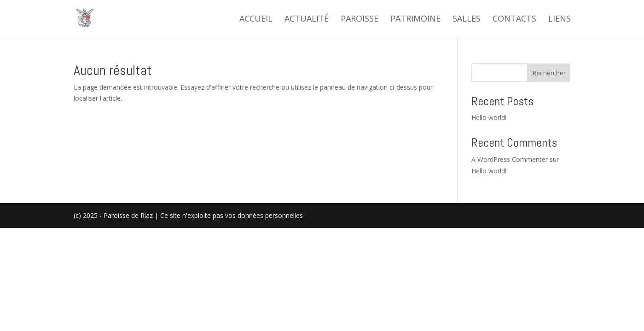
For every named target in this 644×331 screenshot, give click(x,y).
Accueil (256, 20)
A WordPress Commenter (510, 159)
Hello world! (489, 117)
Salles (467, 20)
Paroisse (360, 20)
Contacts (514, 20)
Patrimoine (415, 20)
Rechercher (549, 73)
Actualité (307, 20)
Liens (560, 20)
